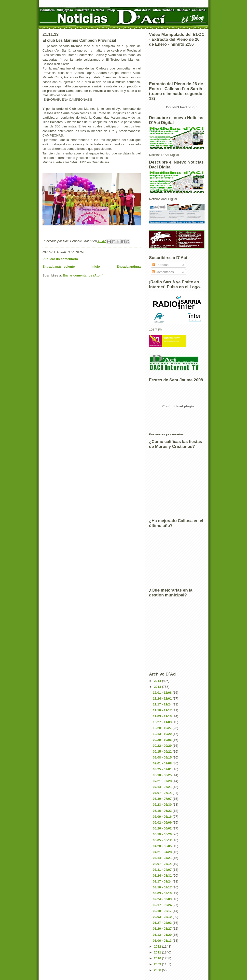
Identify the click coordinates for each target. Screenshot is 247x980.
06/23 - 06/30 (163, 805)
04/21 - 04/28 (163, 852)
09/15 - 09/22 (163, 752)
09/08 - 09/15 (163, 757)
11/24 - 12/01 (163, 698)
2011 (158, 952)
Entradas (160, 265)
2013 (158, 687)
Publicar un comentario (60, 259)
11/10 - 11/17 (163, 710)
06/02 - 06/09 (163, 822)
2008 (158, 970)
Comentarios (163, 272)
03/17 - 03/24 (163, 881)
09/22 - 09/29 (163, 746)
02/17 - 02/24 (163, 905)
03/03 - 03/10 (163, 893)
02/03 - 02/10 (163, 917)
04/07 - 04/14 (163, 864)
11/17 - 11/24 (163, 704)
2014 (158, 681)
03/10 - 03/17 (163, 887)
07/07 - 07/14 (163, 793)
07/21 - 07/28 (163, 781)
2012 (158, 946)
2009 (158, 964)
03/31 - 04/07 (163, 870)
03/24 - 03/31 (163, 876)
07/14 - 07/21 (163, 787)
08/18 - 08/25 (163, 775)
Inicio (96, 267)
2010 (158, 958)
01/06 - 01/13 (163, 941)
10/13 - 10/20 (163, 734)
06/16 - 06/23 (163, 811)
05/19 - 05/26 (163, 834)
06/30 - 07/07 (163, 799)
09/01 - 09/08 (163, 763)
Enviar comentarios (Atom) (83, 275)
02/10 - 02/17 (163, 911)
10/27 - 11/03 (163, 722)
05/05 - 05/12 (163, 840)
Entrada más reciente (59, 267)
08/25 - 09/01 (163, 769)
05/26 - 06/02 (163, 828)
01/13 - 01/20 (163, 935)
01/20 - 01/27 (163, 929)
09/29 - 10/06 (163, 740)
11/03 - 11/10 (163, 716)
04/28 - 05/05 (163, 846)
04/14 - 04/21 (163, 858)
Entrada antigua (129, 267)
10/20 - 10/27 (163, 728)
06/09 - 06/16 (163, 817)
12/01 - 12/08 (163, 693)
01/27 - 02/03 (163, 923)
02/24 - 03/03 (163, 899)
